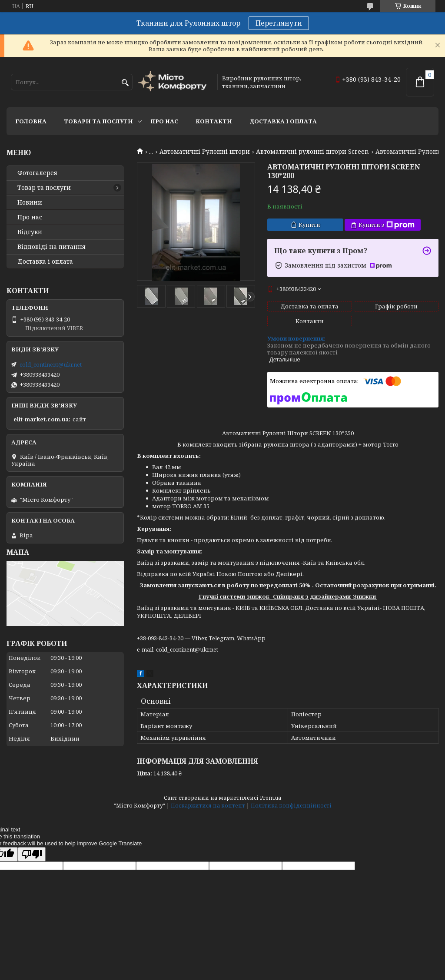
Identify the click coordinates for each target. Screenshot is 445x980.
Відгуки (30, 232)
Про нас (164, 121)
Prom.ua (271, 798)
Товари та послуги (98, 121)
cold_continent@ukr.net (51, 364)
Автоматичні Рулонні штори (205, 152)
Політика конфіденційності (291, 806)
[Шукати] (125, 83)
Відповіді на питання (51, 247)
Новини (30, 202)
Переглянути (279, 23)
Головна (31, 121)
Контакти (214, 121)
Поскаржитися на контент (208, 806)
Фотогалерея (37, 173)
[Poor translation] (32, 854)
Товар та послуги (44, 188)
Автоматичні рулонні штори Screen (312, 152)
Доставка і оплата (283, 121)
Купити (309, 225)
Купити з (387, 225)
